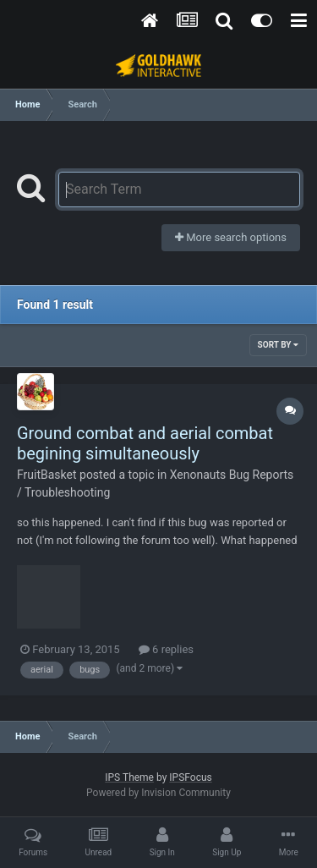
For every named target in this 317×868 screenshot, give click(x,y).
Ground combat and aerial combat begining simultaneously (145, 443)
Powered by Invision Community (158, 793)
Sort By (278, 345)
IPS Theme (129, 777)
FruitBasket (47, 475)
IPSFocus (190, 777)
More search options (231, 237)
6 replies (166, 649)
